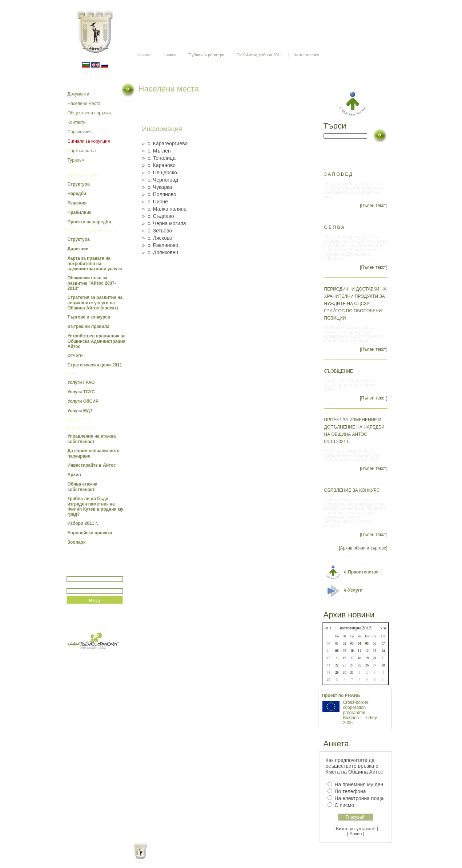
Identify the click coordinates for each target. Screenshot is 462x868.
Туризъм (76, 160)
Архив (74, 475)
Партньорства (82, 151)
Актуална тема (80, 427)
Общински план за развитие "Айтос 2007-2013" (92, 283)
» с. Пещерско (160, 173)
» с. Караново (159, 165)
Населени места (84, 104)
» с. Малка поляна (164, 209)
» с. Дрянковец (160, 252)
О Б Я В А (334, 227)
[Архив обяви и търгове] (363, 548)
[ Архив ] (356, 834)
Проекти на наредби (89, 222)
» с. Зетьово (157, 231)
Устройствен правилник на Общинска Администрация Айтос (97, 341)
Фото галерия (307, 55)
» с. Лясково (157, 238)
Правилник (80, 212)
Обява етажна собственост (83, 487)
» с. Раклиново (160, 245)
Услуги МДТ (80, 411)
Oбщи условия (203, 857)
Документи (79, 94)
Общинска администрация (92, 231)
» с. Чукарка (157, 187)
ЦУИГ (71, 374)
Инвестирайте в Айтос (92, 465)
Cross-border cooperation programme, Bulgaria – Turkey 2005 (360, 713)
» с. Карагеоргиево (165, 143)
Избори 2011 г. (83, 523)
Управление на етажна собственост (92, 439)
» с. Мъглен (156, 151)
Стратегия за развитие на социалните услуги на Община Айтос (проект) (95, 303)
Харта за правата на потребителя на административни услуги (95, 263)
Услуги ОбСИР (83, 401)
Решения (77, 203)
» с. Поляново (159, 194)
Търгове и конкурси (89, 317)
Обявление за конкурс (352, 490)
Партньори (237, 857)
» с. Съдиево (158, 216)
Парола (74, 585)
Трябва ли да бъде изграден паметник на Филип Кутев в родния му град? (96, 506)
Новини (169, 55)
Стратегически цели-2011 (95, 365)
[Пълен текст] (373, 206)
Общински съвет (82, 175)
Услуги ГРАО (81, 382)
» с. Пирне (155, 202)
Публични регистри (206, 55)
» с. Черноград (160, 180)
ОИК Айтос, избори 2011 (259, 55)
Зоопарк (77, 542)
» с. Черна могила (164, 223)
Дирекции (78, 249)
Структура (79, 184)
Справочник (80, 132)
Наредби (77, 194)
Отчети (75, 356)
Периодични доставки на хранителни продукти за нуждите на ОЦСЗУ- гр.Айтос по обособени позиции (355, 304)
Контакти (77, 122)
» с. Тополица (159, 158)
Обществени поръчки (89, 113)
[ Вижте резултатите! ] (356, 829)
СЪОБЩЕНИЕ (339, 371)
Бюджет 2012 (78, 419)
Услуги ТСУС (81, 392)
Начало (144, 55)
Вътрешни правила (89, 326)
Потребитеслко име (88, 573)
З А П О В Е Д (338, 174)
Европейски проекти (90, 533)
